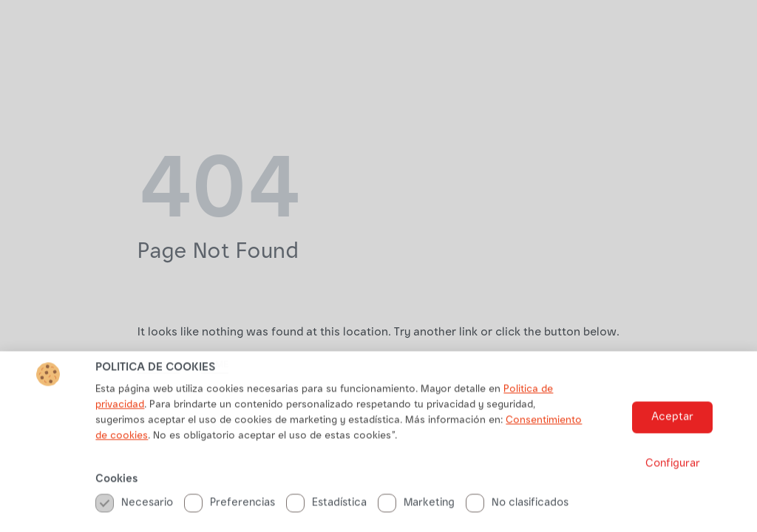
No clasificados (517, 507)
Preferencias (230, 507)
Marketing (416, 507)
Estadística (326, 507)
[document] (378, 266)
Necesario (134, 507)
